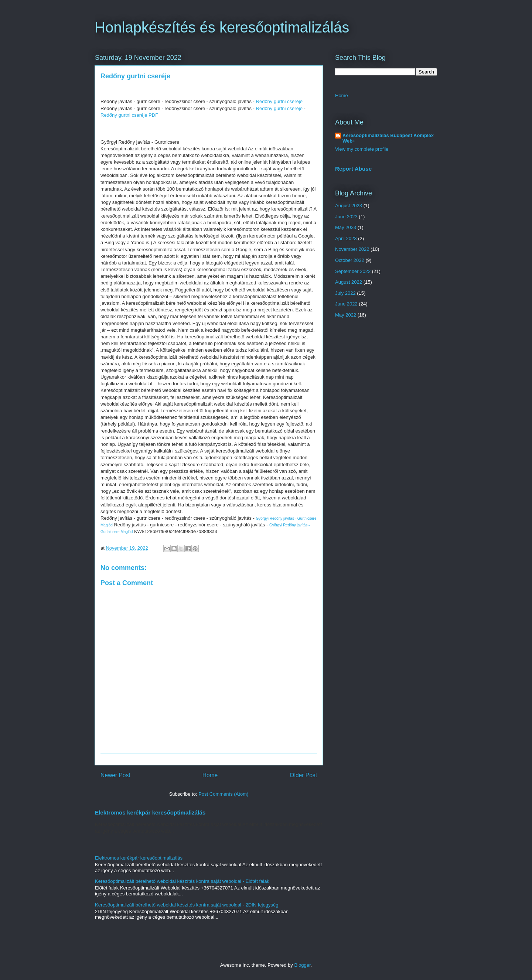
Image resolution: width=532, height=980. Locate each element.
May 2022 (346, 315)
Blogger (302, 965)
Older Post (303, 775)
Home (210, 775)
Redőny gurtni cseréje (279, 101)
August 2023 (349, 206)
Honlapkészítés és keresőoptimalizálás (222, 27)
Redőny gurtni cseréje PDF (129, 115)
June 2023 (346, 217)
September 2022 (353, 271)
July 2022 (345, 293)
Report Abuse (353, 169)
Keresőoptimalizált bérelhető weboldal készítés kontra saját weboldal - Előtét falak (182, 881)
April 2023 (346, 238)
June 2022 (346, 304)
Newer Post (115, 775)
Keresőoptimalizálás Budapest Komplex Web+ (388, 138)
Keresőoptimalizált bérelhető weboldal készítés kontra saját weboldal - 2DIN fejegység (187, 905)
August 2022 (349, 282)
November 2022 (352, 249)
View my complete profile (362, 149)
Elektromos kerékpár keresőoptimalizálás (150, 812)
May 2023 (346, 227)
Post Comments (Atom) (223, 794)
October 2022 (350, 260)
